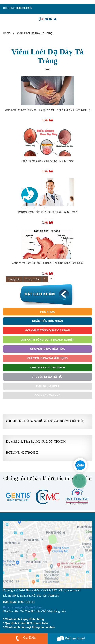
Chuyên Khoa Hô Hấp (48, 377)
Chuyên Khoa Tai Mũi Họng (48, 358)
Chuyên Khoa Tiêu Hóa (48, 349)
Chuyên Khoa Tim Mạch (47, 367)
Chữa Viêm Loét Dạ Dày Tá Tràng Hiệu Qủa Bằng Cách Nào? (47, 263)
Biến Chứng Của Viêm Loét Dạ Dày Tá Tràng (47, 161)
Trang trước (32, 279)
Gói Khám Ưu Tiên (47, 405)
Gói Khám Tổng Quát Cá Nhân (47, 330)
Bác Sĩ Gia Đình (47, 386)
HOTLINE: (10, 8)
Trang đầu (14, 279)
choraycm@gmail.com (22, 607)
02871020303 (24, 8)
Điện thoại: (10, 602)
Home (7, 33)
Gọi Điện (29, 638)
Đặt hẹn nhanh (71, 638)
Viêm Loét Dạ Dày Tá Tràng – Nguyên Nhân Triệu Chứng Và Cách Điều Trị (47, 110)
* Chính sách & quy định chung (23, 619)
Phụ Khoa (48, 312)
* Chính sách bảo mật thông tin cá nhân (29, 627)
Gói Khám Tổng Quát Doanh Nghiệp (48, 340)
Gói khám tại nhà (47, 395)
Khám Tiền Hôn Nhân (47, 321)
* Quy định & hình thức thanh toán (25, 623)
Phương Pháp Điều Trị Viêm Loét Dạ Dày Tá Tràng (47, 212)
